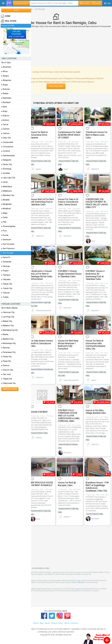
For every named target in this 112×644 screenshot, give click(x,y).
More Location (10, 389)
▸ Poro (4, 231)
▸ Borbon (5, 120)
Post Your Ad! (56, 86)
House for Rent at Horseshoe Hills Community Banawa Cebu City (95, 345)
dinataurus (67, 453)
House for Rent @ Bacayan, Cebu (67, 484)
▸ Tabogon (6, 275)
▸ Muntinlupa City (9, 343)
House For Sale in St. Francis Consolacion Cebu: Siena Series (68, 202)
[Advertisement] (56, 47)
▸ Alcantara (6, 67)
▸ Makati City (7, 321)
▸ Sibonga (6, 266)
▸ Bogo (4, 111)
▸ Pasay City (6, 357)
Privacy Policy (57, 623)
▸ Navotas (6, 348)
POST (16, 10)
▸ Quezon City (7, 370)
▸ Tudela (5, 297)
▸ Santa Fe (6, 257)
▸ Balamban (6, 98)
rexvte (66, 169)
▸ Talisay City (7, 284)
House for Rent (8, 26)
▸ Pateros (5, 366)
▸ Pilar (4, 222)
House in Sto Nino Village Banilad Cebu (96, 412)
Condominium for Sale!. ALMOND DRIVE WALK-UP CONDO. (70, 135)
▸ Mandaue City (8, 195)
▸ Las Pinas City (8, 317)
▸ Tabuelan (6, 280)
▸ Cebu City (6, 138)
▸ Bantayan (6, 102)
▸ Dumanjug (6, 169)
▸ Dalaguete (6, 160)
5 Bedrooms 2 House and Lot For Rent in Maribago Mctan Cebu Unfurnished (41, 275)
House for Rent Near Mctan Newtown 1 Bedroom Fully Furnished (68, 345)
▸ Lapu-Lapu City (8, 178)
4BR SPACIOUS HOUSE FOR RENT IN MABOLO (42, 484)
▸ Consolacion (7, 147)
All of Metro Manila (9, 308)
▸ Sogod (5, 271)
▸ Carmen (5, 129)
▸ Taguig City (7, 379)
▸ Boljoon (5, 116)
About (47, 623)
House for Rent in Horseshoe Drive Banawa (39, 135)
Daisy (93, 241)
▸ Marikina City (7, 339)
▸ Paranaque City (8, 352)
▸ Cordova (6, 151)
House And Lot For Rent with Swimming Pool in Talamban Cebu (42, 202)
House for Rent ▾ (21, 3)
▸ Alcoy (5, 71)
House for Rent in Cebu (39, 433)
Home (36, 623)
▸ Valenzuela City (9, 383)
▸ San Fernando (8, 244)
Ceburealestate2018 (43, 311)
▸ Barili (4, 107)
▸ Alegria (5, 76)
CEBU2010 (95, 169)
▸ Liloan (5, 182)
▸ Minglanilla (6, 204)
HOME (6, 16)
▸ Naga (4, 213)
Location (85, 3)
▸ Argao (5, 85)
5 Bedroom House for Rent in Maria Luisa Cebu (97, 135)
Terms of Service (78, 582)
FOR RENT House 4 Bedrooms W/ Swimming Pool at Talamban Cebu (95, 275)
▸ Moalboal (6, 209)
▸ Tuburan (6, 293)
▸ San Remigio (7, 253)
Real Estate (9, 21)
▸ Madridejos (7, 187)
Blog (42, 623)
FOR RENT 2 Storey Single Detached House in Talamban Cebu (70, 274)
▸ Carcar (5, 125)
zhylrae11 (67, 517)
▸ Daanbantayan (8, 156)
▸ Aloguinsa (6, 80)
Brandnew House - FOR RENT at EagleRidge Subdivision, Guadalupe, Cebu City (97, 487)
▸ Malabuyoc (7, 191)
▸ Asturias (6, 89)
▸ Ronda (5, 235)
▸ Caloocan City (8, 312)
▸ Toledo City (7, 288)
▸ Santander (6, 262)
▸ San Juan (6, 374)
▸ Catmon (5, 133)
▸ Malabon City (8, 326)
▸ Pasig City (6, 361)
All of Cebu (6, 63)
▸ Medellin (6, 200)
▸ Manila (5, 334)
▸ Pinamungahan (8, 226)
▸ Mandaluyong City (10, 330)
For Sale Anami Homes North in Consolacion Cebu (42, 343)
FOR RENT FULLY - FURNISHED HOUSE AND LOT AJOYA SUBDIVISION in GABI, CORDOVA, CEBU (69, 416)
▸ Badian (5, 94)
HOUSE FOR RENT (39, 412)
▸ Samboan (6, 240)
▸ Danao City (7, 164)
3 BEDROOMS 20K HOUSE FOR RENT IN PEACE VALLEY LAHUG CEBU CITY (97, 203)
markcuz (39, 438)
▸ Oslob (5, 217)
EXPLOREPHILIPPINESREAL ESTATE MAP (16, 34)
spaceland (95, 519)
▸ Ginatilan (6, 173)
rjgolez (38, 169)
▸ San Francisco (8, 248)
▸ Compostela (7, 142)
